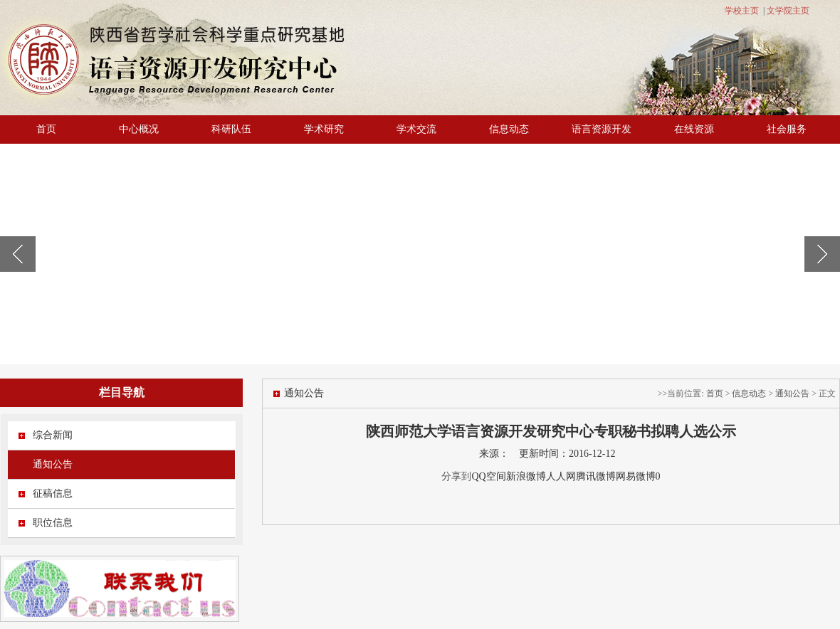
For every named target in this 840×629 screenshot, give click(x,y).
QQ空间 (488, 476)
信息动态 (509, 129)
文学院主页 (788, 11)
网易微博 (636, 476)
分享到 (456, 476)
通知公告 (53, 464)
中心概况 (139, 129)
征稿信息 (53, 493)
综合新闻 (53, 435)
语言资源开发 (602, 129)
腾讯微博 (596, 476)
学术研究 (324, 129)
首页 (46, 129)
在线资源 (694, 129)
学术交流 (416, 129)
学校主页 (742, 11)
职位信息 (53, 523)
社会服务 (787, 129)
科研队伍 (231, 129)
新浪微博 (526, 476)
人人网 (561, 476)
